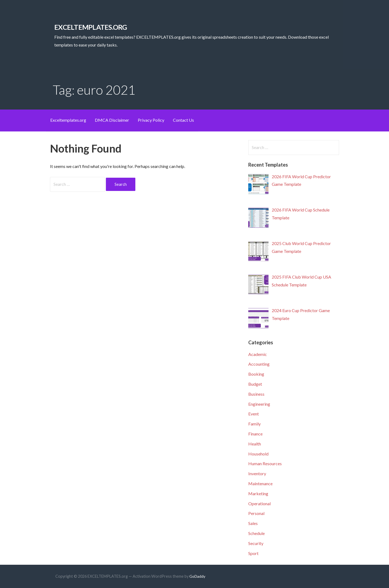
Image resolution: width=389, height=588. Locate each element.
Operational (259, 503)
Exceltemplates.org (68, 120)
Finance (255, 434)
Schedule (256, 533)
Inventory (257, 473)
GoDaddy (197, 576)
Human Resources (265, 463)
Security (256, 543)
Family (254, 424)
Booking (256, 374)
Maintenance (260, 483)
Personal (256, 513)
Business (256, 394)
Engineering (259, 404)
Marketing (258, 493)
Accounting (259, 364)
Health (255, 444)
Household (258, 454)
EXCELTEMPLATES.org (91, 27)
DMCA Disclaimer (112, 120)
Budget (255, 384)
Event (254, 414)
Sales (253, 523)
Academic (258, 354)
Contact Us (183, 120)
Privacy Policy (151, 120)
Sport (253, 553)
